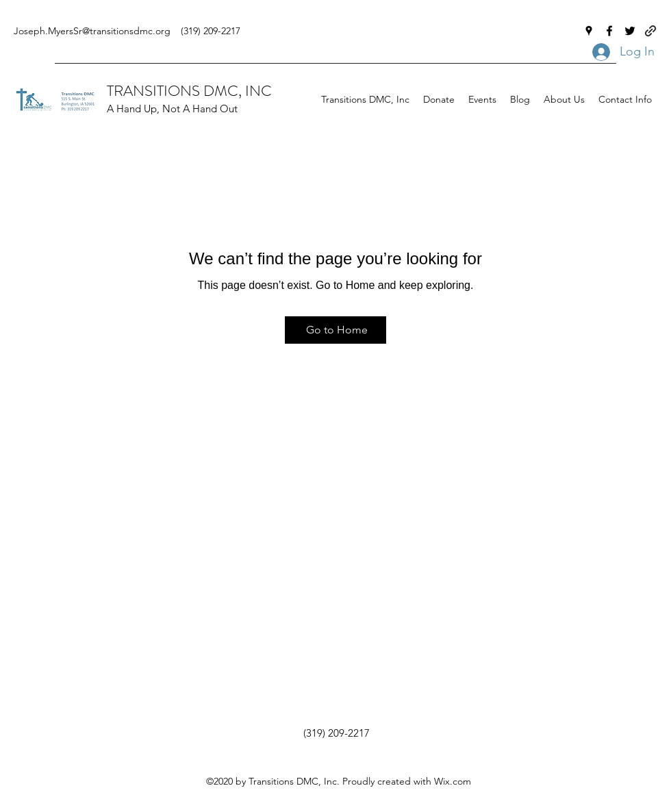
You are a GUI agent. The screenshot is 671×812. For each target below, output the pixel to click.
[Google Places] (589, 31)
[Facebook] (609, 31)
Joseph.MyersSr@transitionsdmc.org (92, 31)
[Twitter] (630, 31)
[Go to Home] (335, 330)
